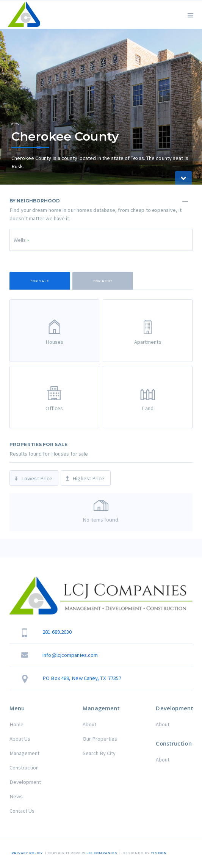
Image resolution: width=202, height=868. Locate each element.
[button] (191, 15)
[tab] (40, 281)
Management (24, 753)
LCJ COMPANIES (102, 853)
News (16, 796)
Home (16, 724)
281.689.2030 (57, 632)
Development (25, 782)
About (89, 724)
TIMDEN (159, 853)
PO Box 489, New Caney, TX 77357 (82, 678)
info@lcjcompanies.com (70, 655)
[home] (22, 15)
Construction (24, 768)
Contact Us (22, 811)
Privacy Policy (27, 853)
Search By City (99, 753)
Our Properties (100, 739)
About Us (20, 739)
